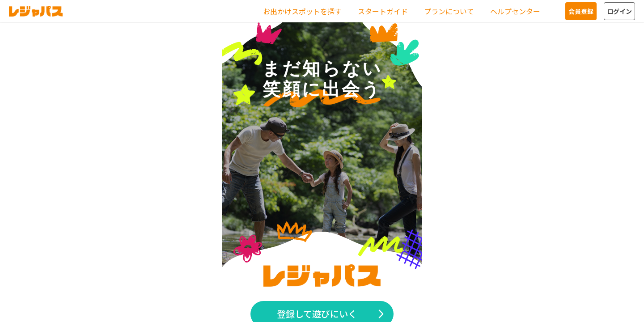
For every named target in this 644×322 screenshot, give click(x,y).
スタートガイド (383, 11)
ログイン (619, 11)
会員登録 (581, 11)
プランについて (449, 11)
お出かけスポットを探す (302, 11)
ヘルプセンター (515, 11)
